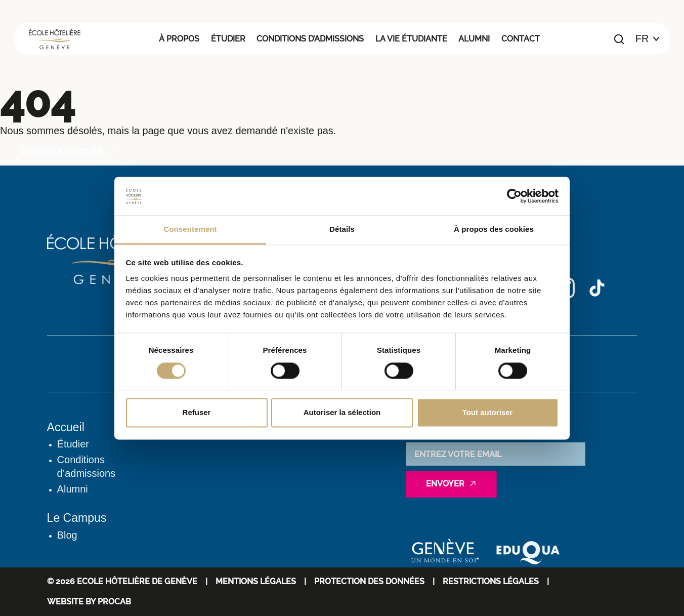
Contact (521, 39)
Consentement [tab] (190, 230)
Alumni (474, 39)
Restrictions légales (491, 581)
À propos (179, 39)
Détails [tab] (342, 230)
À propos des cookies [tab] (494, 230)
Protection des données (369, 581)
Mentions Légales (256, 581)
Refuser (197, 413)
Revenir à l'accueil (62, 152)
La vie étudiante (411, 39)
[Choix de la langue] (648, 39)
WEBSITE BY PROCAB (89, 602)
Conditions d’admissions (310, 39)
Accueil (66, 427)
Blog (67, 535)
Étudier (228, 39)
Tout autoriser (488, 413)
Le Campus (77, 518)
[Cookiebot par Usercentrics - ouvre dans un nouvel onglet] (514, 196)
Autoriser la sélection (342, 413)
